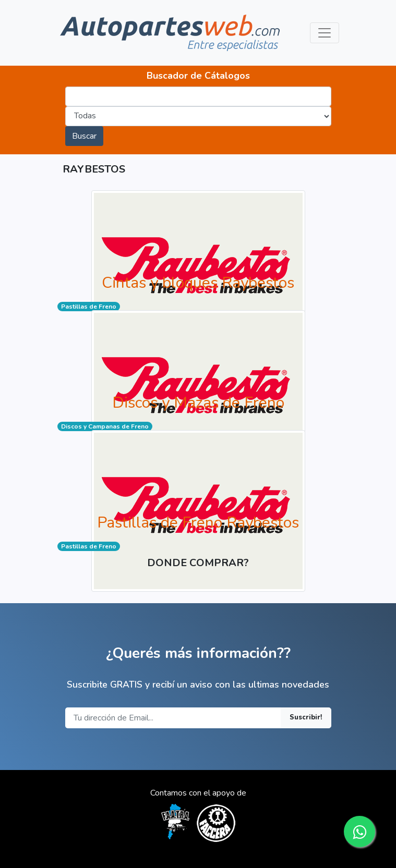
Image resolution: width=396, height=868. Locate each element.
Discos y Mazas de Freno (198, 403)
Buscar (84, 136)
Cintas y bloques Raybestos (198, 283)
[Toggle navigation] (325, 33)
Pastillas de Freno (89, 307)
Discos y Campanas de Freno (105, 426)
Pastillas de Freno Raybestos (198, 523)
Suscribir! (306, 717)
